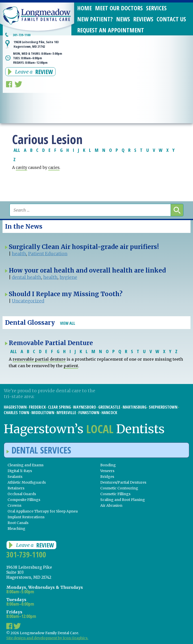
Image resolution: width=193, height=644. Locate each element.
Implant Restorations (26, 517)
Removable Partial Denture (51, 343)
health (19, 254)
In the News (24, 227)
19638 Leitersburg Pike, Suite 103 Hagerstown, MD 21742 (36, 44)
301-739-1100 (22, 35)
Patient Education (48, 254)
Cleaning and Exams (26, 465)
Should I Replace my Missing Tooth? (66, 294)
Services (156, 8)
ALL (17, 150)
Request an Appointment (111, 30)
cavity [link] (21, 167)
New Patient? (95, 19)
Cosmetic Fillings (115, 494)
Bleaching (16, 529)
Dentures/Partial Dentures (123, 482)
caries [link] (54, 167)
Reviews (143, 19)
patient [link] (71, 366)
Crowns (14, 505)
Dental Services (39, 450)
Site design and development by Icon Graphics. (47, 638)
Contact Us (171, 19)
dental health (27, 277)
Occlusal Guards (22, 494)
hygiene (68, 277)
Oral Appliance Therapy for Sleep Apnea (43, 511)
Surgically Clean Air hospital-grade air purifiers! (84, 247)
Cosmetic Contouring (119, 488)
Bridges (107, 477)
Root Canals (18, 523)
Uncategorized (28, 301)
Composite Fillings (24, 500)
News (123, 19)
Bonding (108, 465)
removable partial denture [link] (39, 359)
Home (84, 8)
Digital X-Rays (20, 471)
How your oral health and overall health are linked (87, 270)
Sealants (15, 477)
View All (68, 323)
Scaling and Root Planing (123, 500)
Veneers (107, 471)
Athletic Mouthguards (27, 482)
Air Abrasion (111, 505)
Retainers (16, 488)
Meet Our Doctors (119, 8)
